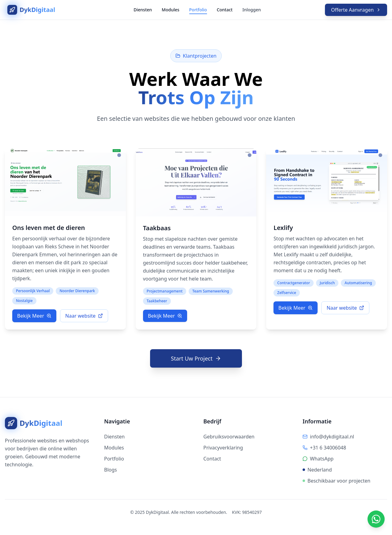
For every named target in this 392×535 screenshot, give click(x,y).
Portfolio (198, 10)
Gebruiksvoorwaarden (229, 437)
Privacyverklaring (223, 448)
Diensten (143, 10)
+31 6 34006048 (328, 448)
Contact (225, 10)
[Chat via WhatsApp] (376, 519)
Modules (170, 10)
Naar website (84, 316)
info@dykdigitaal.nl (332, 437)
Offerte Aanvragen (356, 10)
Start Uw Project (196, 358)
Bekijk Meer (34, 316)
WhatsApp (322, 459)
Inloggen (251, 10)
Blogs (111, 470)
